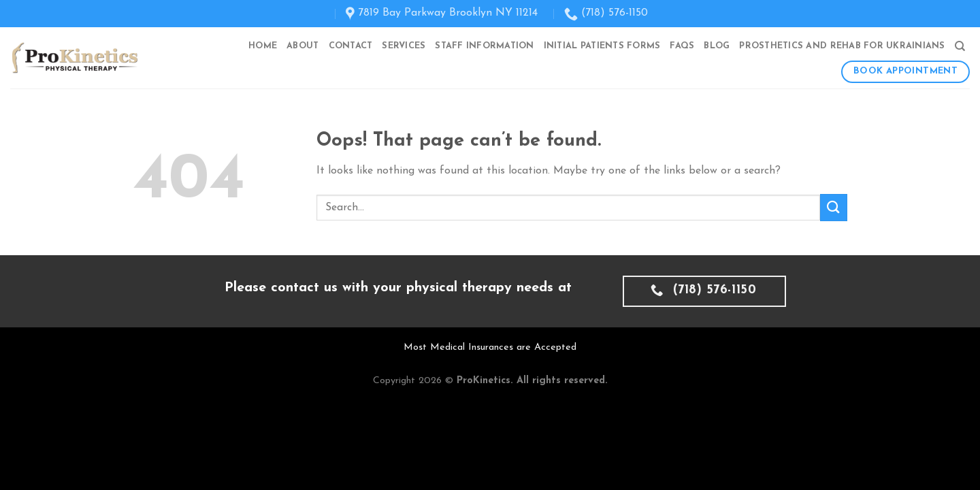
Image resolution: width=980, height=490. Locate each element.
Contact (351, 46)
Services (404, 46)
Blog (717, 46)
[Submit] (834, 207)
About (303, 46)
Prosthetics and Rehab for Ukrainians (842, 46)
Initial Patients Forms (602, 46)
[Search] (960, 46)
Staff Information (484, 46)
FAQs (682, 46)
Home (263, 46)
